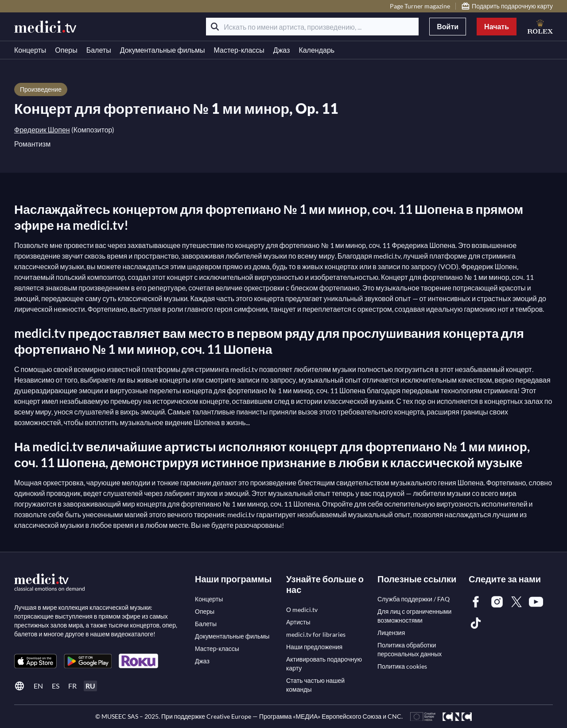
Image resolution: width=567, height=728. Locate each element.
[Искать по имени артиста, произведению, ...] (312, 27)
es (56, 686)
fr (72, 686)
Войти (448, 26)
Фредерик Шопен (42, 130)
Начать (497, 26)
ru (90, 686)
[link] (35, 661)
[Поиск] (215, 27)
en (38, 686)
